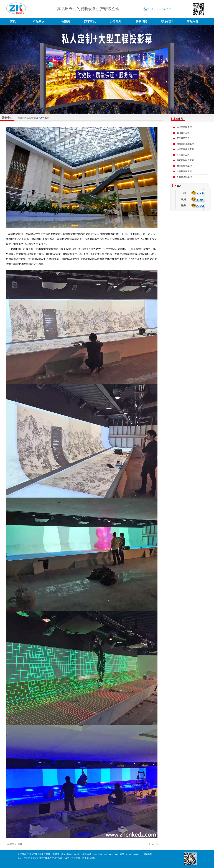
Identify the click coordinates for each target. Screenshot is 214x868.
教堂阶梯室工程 (184, 166)
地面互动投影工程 (185, 149)
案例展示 (45, 118)
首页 (13, 21)
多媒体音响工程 (184, 177)
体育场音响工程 (184, 171)
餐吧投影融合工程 (185, 160)
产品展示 (39, 21)
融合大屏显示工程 (185, 144)
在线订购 (141, 21)
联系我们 (167, 21)
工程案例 (64, 21)
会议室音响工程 (184, 127)
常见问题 (193, 21)
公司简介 (116, 21)
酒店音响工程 (183, 133)
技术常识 (90, 21)
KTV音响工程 (183, 155)
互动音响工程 (183, 138)
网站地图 (148, 854)
